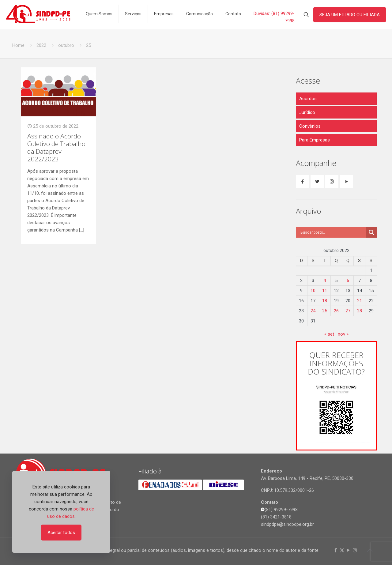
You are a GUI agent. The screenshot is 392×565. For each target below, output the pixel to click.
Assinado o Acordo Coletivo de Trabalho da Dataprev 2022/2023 (56, 147)
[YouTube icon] (348, 550)
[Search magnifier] (371, 232)
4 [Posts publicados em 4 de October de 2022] (325, 281)
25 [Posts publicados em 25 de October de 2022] (325, 311)
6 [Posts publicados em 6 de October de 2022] (348, 281)
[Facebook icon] (335, 550)
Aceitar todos (61, 533)
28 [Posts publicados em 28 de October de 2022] (360, 311)
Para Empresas (315, 140)
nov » (343, 334)
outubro (66, 45)
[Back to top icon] (370, 550)
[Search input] (333, 232)
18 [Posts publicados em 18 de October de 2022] (325, 301)
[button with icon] (302, 181)
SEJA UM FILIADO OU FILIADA (350, 15)
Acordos (308, 99)
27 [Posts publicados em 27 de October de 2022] (348, 311)
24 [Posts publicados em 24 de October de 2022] (313, 311)
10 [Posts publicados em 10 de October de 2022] (313, 291)
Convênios (310, 126)
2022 (41, 45)
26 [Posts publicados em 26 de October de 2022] (336, 311)
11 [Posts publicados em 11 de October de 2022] (325, 291)
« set (329, 334)
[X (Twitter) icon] (342, 550)
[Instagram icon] (355, 550)
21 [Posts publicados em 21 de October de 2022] (360, 301)
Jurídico (307, 112)
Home (18, 45)
